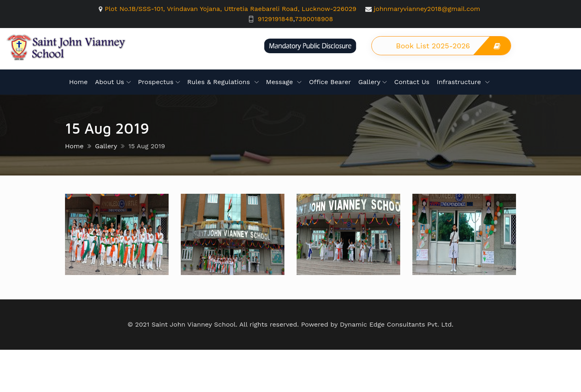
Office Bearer (330, 82)
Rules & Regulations (220, 82)
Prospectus (156, 82)
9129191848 (275, 19)
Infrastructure (460, 82)
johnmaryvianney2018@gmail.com (427, 9)
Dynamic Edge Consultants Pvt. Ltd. (397, 324)
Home (78, 82)
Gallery (369, 82)
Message (281, 82)
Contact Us (412, 82)
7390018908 (314, 19)
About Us (110, 82)
